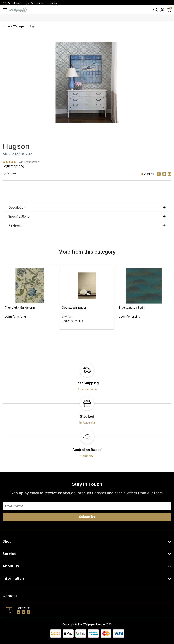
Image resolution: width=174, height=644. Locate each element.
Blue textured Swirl (132, 308)
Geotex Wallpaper (74, 308)
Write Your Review (29, 162)
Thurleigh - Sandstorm (20, 308)
